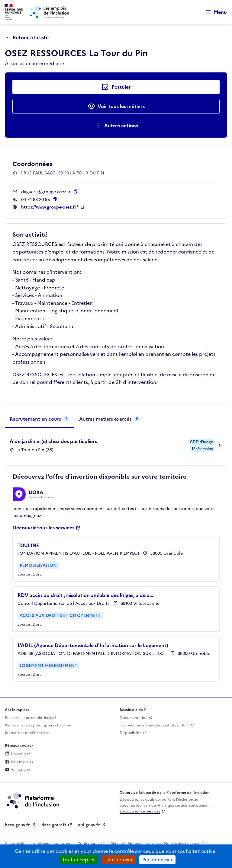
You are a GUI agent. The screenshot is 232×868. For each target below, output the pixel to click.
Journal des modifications (27, 733)
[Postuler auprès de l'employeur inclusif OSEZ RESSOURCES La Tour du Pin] (116, 87)
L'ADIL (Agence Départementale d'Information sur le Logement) (93, 645)
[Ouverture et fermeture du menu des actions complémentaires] (116, 126)
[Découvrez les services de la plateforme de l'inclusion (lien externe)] (34, 800)
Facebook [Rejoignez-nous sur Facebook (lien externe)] (17, 762)
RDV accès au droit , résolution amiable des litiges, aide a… (85, 595)
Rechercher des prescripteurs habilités (38, 725)
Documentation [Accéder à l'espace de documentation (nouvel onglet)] (134, 718)
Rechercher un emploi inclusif (31, 718)
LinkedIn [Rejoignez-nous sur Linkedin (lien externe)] (15, 754)
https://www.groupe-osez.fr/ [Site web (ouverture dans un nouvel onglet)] (50, 207)
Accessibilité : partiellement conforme (38, 844)
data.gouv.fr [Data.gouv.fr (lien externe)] (54, 825)
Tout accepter (78, 860)
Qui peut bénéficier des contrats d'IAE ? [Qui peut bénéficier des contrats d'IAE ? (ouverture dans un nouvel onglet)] (154, 725)
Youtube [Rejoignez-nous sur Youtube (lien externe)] (15, 770)
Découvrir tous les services (43, 528)
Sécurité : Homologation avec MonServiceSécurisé (155, 844)
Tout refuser (119, 860)
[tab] (40, 419)
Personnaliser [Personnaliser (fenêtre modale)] (157, 860)
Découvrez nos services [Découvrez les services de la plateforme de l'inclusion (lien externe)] (140, 811)
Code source (89, 844)
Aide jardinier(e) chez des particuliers (53, 441)
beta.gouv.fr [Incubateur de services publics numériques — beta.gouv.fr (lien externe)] (17, 825)
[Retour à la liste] (29, 37)
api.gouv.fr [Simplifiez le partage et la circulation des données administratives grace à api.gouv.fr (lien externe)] (89, 825)
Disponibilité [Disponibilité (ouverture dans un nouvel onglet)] (131, 733)
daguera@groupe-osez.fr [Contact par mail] (46, 192)
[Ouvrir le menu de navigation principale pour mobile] (214, 12)
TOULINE (28, 545)
